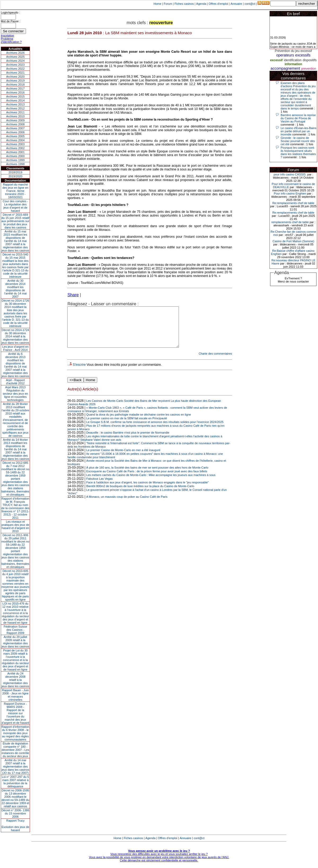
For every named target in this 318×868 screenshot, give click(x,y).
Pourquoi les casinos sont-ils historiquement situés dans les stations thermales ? (298, 152)
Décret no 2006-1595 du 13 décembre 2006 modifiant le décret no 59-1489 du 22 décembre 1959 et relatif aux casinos (16, 798)
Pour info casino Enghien (290, 193)
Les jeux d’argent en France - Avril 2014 (15, 348)
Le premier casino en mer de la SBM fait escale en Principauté (127, 426)
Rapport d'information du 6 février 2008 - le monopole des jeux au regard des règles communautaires (16, 733)
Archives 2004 (15, 140)
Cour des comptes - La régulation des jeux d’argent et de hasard (15, 206)
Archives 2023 (15, 65)
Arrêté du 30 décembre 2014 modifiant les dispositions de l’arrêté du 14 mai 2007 (16, 289)
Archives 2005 (15, 136)
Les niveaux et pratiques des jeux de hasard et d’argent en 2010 (16, 526)
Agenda (201, 4)
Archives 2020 (15, 77)
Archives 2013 (15, 104)
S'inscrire (79, 373)
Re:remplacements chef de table (293, 203)
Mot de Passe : (10, 21)
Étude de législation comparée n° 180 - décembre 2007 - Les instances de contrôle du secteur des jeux (15, 750)
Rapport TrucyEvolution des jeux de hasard (16, 825)
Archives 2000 (15, 156)
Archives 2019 (15, 81)
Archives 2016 (15, 92)
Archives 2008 (15, 124)
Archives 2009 (15, 120)
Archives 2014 (15, 100)
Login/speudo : (10, 12)
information (293, 64)
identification (293, 60)
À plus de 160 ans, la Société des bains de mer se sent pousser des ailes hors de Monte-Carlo (147, 475)
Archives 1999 (15, 160)
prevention (309, 69)
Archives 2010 (15, 116)
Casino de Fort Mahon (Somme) (293, 241)
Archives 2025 (15, 57)
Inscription (7, 36)
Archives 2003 (15, 144)
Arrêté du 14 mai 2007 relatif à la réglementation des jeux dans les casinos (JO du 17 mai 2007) (16, 766)
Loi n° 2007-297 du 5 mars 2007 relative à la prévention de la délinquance (15, 782)
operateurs (285, 55)
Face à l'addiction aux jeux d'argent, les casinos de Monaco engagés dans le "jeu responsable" (148, 490)
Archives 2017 (15, 89)
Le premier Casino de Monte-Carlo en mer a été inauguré (123, 458)
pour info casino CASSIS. (290, 174)
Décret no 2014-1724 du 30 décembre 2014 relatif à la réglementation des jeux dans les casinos (16, 336)
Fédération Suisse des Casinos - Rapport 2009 (16, 630)
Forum (168, 4)
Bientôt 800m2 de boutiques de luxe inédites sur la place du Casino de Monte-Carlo (140, 494)
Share (73, 295)
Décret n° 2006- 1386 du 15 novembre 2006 (16, 813)
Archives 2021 (15, 73)
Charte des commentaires (215, 362)
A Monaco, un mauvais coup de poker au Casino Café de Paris (127, 505)
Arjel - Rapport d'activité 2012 (16, 382)
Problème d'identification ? (11, 40)
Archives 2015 (15, 96)
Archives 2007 (15, 128)
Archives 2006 (15, 132)
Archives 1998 (15, 164)
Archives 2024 (15, 61)
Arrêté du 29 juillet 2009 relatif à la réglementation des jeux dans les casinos (16, 642)
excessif (276, 60)
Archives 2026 (15, 53)
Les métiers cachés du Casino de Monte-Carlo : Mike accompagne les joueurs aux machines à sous (151, 483)
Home (158, 4)
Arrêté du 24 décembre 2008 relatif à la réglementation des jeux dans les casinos (16, 680)
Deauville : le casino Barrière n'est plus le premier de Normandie (128, 440)
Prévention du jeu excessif (293, 51)
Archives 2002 (15, 148)
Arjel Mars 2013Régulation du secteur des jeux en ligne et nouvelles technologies (15, 394)
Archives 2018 (15, 85)
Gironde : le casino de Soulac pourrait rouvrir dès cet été (298, 141)
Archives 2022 (15, 69)
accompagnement (285, 68)
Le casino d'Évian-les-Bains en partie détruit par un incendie (299, 131)
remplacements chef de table (290, 222)
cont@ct (250, 4)
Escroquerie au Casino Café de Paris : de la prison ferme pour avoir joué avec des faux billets (147, 479)
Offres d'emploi (218, 4)
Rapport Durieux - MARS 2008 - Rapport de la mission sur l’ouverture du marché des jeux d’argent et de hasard (15, 713)
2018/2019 (15, 172)
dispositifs (310, 60)
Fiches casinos (184, 4)
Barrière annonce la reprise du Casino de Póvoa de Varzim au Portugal (298, 118)
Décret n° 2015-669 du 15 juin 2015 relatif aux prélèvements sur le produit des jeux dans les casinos (15, 221)
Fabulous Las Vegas (100, 487)
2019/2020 (15, 176)
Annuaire (236, 4)
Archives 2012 (15, 108)
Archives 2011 (15, 112)
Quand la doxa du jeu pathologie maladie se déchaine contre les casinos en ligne (139, 422)
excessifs (303, 55)
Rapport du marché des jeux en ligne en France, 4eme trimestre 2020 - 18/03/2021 (15, 191)
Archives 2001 (15, 152)
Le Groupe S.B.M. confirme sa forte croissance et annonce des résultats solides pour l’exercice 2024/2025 (155, 430)
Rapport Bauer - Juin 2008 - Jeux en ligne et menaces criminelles (15, 695)
